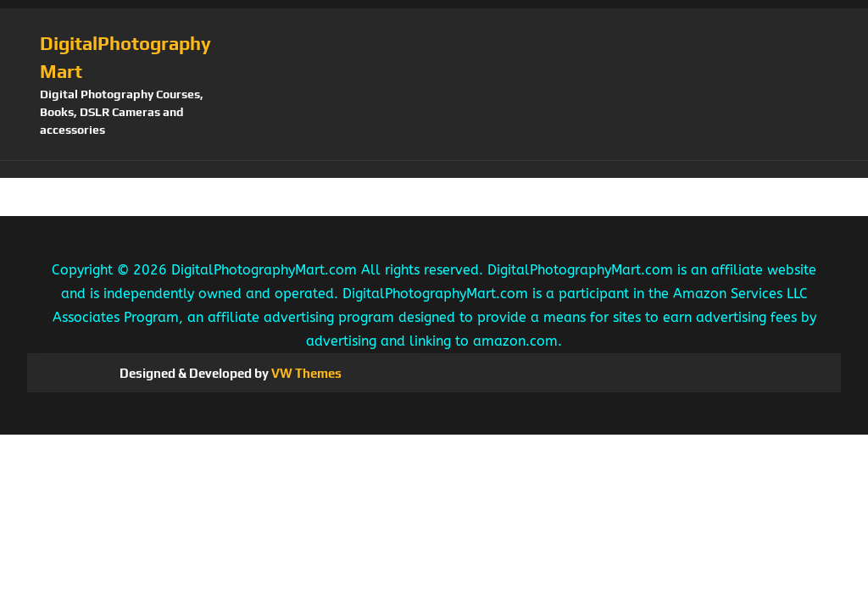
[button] (434, 169)
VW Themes (305, 373)
